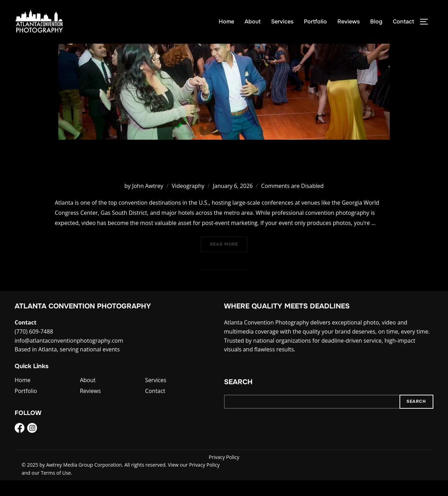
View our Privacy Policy (194, 480)
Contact (404, 21)
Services (282, 21)
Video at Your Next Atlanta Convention (224, 179)
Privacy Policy (224, 473)
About (253, 21)
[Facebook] (20, 445)
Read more (229, 259)
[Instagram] (32, 445)
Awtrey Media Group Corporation (84, 480)
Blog (376, 21)
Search (238, 398)
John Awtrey (147, 201)
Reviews (349, 21)
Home (226, 21)
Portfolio (315, 21)
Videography (188, 201)
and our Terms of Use (46, 488)
